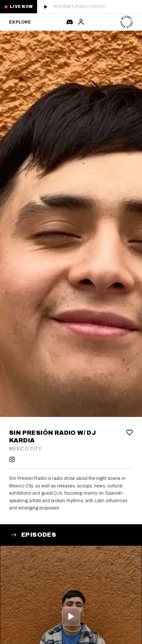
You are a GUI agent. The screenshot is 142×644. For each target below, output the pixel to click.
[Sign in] (81, 22)
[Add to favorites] (130, 432)
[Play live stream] (90, 7)
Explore (20, 22)
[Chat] (70, 22)
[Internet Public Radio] (126, 22)
